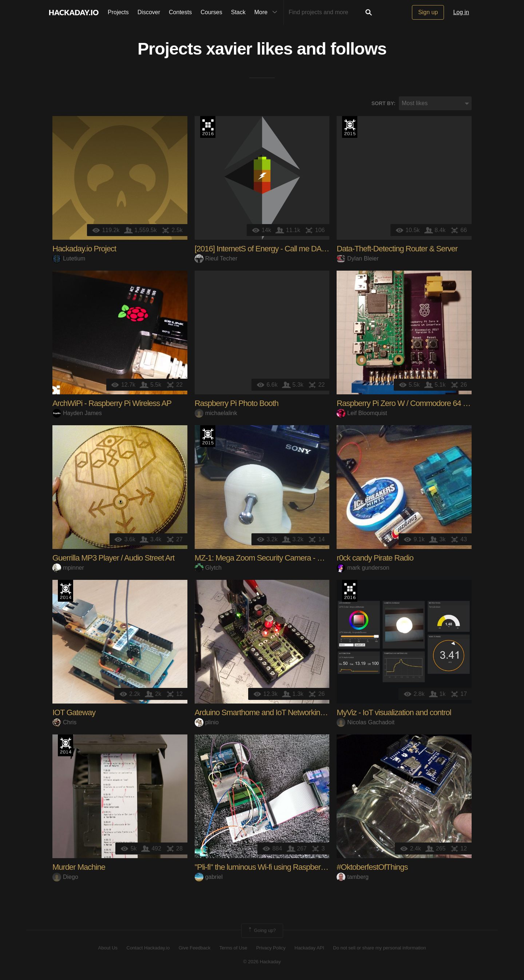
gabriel (209, 877)
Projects (118, 12)
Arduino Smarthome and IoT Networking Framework (279, 713)
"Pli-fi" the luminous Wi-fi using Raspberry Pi (265, 868)
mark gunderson (363, 568)
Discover (149, 12)
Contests (180, 12)
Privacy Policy (271, 948)
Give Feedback (194, 948)
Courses (211, 12)
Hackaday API (309, 948)
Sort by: (384, 104)
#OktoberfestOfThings (372, 868)
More (267, 12)
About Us (108, 948)
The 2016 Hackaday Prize (208, 128)
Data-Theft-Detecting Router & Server (397, 249)
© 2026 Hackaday (262, 962)
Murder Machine (79, 868)
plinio (207, 723)
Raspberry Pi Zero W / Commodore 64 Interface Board (424, 404)
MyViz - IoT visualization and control (394, 713)
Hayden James (77, 413)
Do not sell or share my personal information (379, 948)
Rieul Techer (216, 259)
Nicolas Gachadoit (366, 723)
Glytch (208, 568)
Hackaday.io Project (84, 249)
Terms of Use (233, 948)
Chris (64, 723)
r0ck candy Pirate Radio (375, 559)
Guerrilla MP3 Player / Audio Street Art (113, 559)
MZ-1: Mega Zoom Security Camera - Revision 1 (273, 559)
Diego (65, 877)
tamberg (353, 877)
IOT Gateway (74, 713)
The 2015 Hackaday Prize (350, 128)
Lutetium (69, 259)
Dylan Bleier (358, 259)
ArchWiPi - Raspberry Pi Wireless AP (112, 404)
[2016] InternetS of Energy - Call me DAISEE (267, 249)
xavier (229, 49)
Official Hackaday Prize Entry (65, 591)
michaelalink (216, 413)
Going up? (262, 931)
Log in (461, 12)
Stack (238, 12)
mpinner (68, 568)
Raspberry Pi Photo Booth (237, 404)
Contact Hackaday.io (148, 948)
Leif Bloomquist (362, 413)
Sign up (428, 12)
